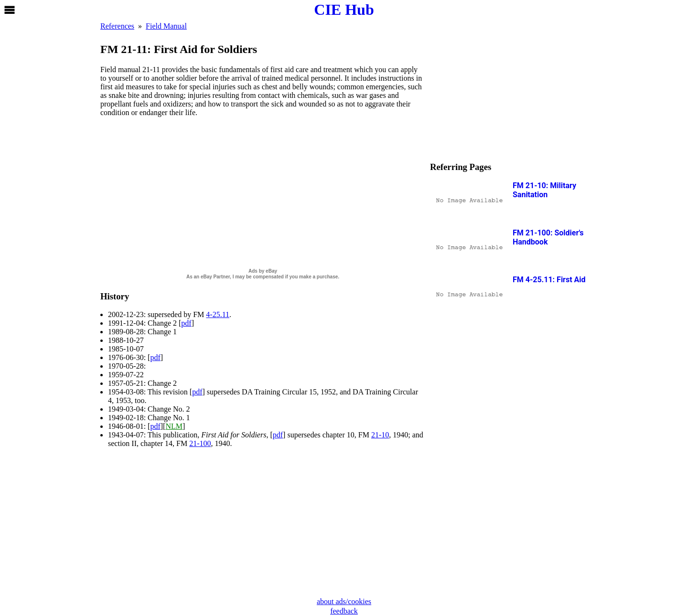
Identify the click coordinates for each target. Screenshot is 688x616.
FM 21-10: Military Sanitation (544, 190)
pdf (186, 323)
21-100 (200, 443)
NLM (174, 426)
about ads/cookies (344, 601)
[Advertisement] (263, 191)
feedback (344, 611)
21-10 (380, 435)
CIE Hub (344, 10)
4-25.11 (218, 314)
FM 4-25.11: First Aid (549, 280)
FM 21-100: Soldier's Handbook (548, 237)
